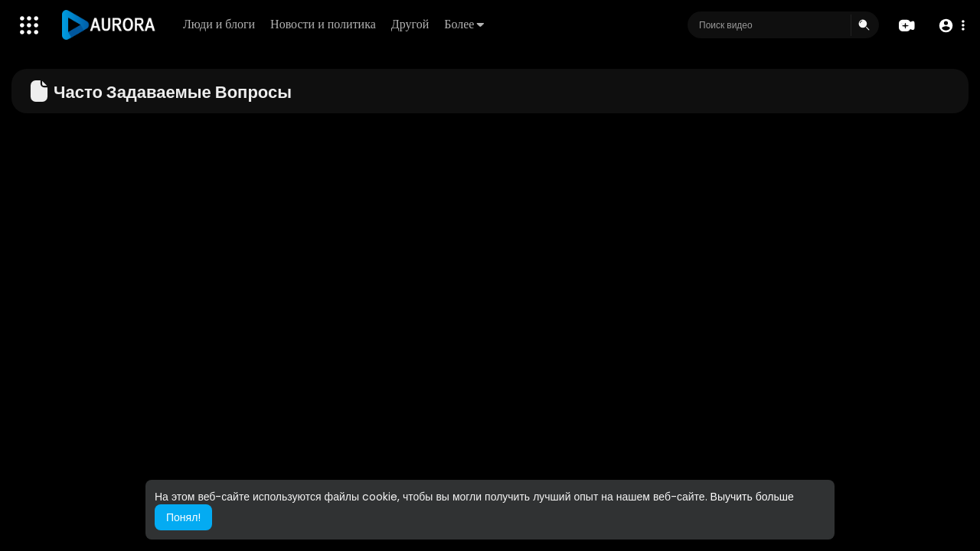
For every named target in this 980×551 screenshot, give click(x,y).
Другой (410, 24)
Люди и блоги (219, 24)
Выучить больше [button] (752, 497)
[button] (951, 26)
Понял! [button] (183, 517)
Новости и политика (323, 24)
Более (464, 24)
